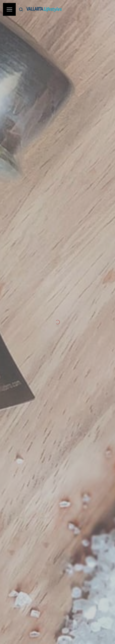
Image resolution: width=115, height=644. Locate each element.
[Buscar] (21, 9)
